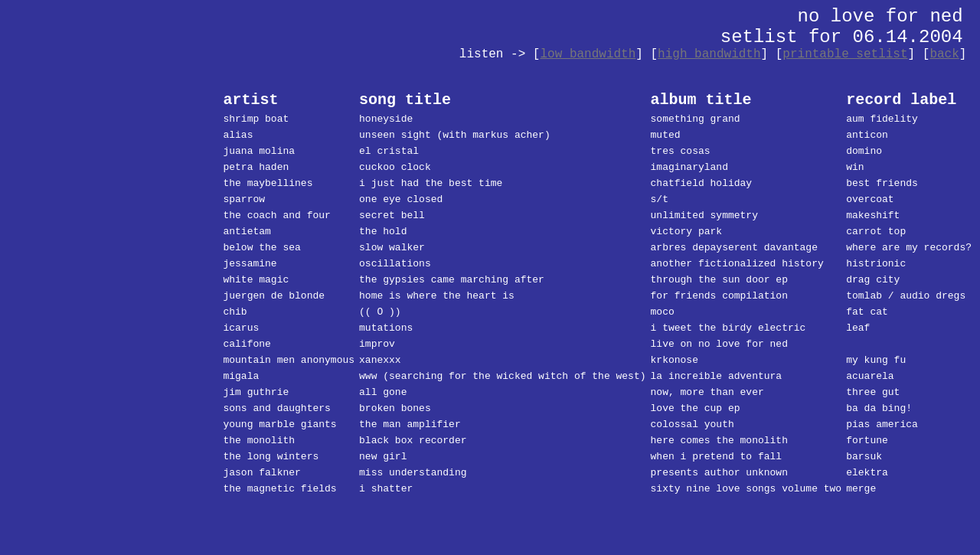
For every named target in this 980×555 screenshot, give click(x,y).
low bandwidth (588, 54)
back (944, 54)
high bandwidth (709, 54)
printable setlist (845, 54)
